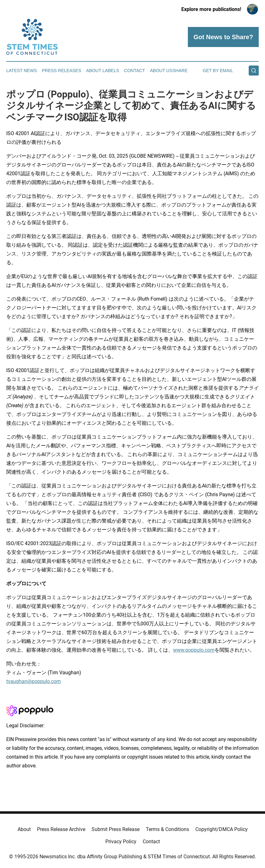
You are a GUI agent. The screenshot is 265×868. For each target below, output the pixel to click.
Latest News (22, 71)
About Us (161, 71)
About (24, 829)
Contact (135, 71)
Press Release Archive (61, 829)
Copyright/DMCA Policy (222, 829)
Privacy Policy (121, 842)
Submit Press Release (116, 829)
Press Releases (62, 71)
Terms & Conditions (167, 829)
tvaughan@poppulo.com (34, 681)
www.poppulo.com (194, 650)
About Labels (103, 71)
